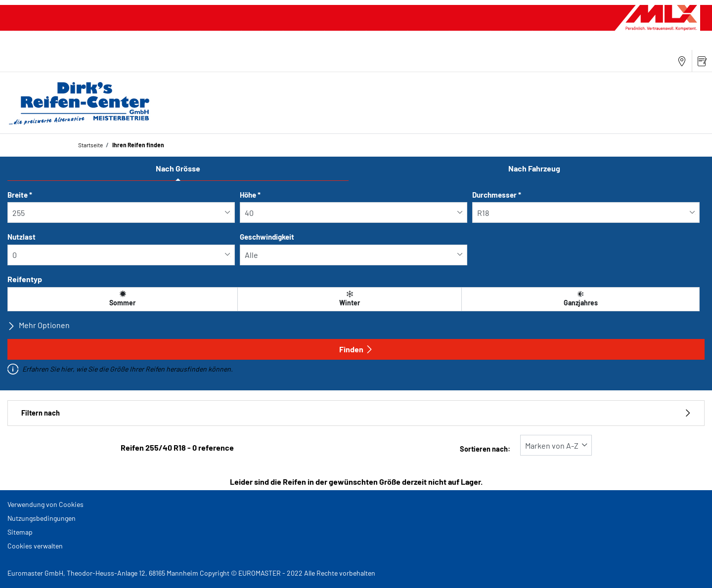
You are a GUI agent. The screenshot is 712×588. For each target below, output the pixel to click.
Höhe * (250, 195)
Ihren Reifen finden (138, 145)
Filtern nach (356, 413)
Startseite (90, 145)
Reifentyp (25, 279)
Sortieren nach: (485, 449)
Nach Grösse (178, 168)
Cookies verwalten (35, 546)
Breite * (20, 195)
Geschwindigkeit (267, 237)
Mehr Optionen (39, 325)
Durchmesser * (497, 195)
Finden (356, 349)
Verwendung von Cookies (45, 504)
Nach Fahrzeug (534, 168)
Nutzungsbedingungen (42, 518)
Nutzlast (22, 237)
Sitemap (20, 532)
